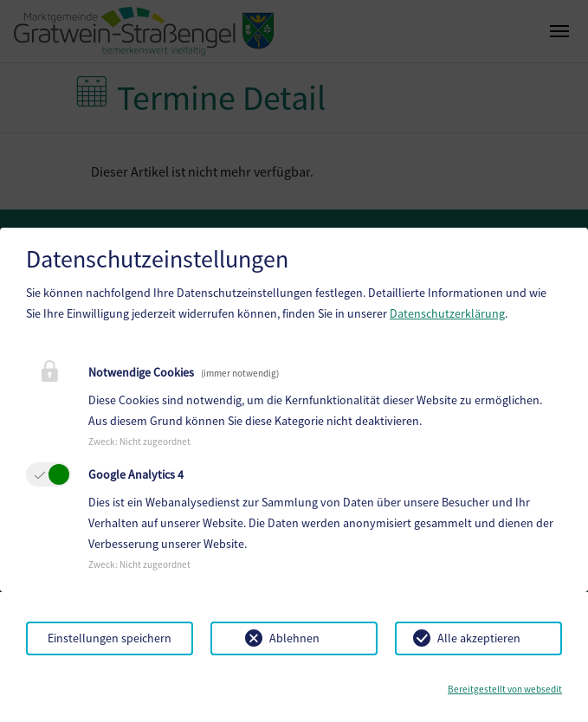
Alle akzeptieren (479, 638)
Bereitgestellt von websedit (505, 689)
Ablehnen (294, 638)
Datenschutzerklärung (447, 313)
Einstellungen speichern (110, 638)
